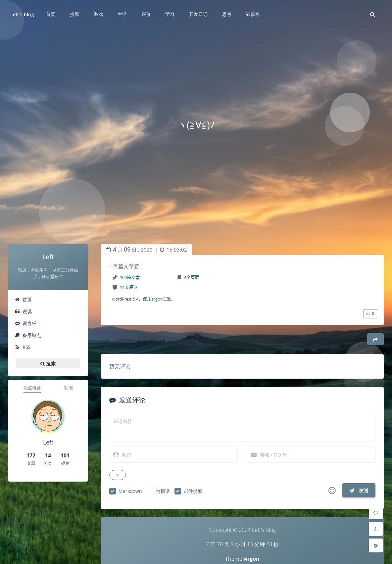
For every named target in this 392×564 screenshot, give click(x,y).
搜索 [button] (48, 363)
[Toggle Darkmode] (376, 529)
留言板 (26, 323)
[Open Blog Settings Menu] (376, 545)
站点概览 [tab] (32, 388)
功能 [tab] (69, 388)
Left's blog (22, 14)
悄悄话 (163, 491)
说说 (23, 311)
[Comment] (376, 512)
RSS (23, 347)
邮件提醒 (193, 491)
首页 (23, 299)
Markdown (130, 491)
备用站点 (28, 335)
